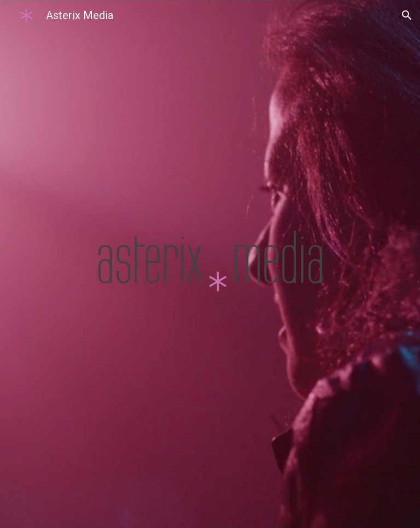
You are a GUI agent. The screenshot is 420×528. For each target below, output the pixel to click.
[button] (407, 15)
